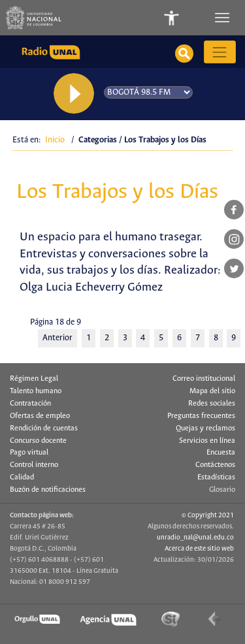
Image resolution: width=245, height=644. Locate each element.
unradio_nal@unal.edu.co (195, 538)
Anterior (57, 338)
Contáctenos (215, 465)
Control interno (34, 465)
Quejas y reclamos (205, 428)
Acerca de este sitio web (199, 549)
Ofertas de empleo (40, 416)
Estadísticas (216, 477)
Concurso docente (38, 441)
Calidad (22, 477)
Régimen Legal (34, 379)
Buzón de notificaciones (48, 490)
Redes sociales (212, 404)
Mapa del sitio (212, 391)
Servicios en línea (207, 441)
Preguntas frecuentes (201, 416)
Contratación (30, 404)
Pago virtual (29, 453)
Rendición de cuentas (44, 428)
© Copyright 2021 (208, 515)
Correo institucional (204, 379)
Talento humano (36, 391)
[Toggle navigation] (223, 18)
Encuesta (221, 453)
